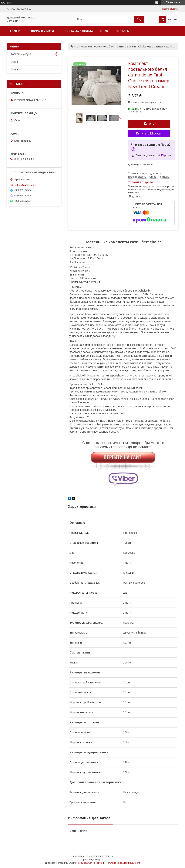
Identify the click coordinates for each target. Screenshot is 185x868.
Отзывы (15, 69)
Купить (149, 124)
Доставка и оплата (79, 31)
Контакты (122, 31)
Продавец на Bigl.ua (92, 860)
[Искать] (139, 19)
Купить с (149, 134)
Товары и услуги (41, 31)
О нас (104, 31)
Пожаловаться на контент (90, 863)
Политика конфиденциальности (123, 863)
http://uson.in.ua (22, 180)
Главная (16, 31)
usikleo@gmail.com (25, 185)
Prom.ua (109, 856)
